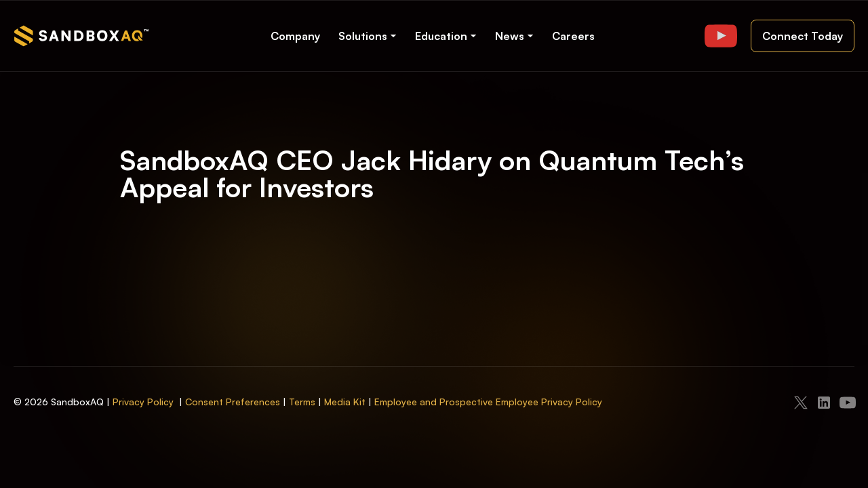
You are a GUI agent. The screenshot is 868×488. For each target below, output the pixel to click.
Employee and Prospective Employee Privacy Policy (488, 402)
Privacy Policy (143, 402)
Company (295, 36)
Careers (573, 36)
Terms (302, 402)
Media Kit (345, 402)
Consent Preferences (233, 402)
